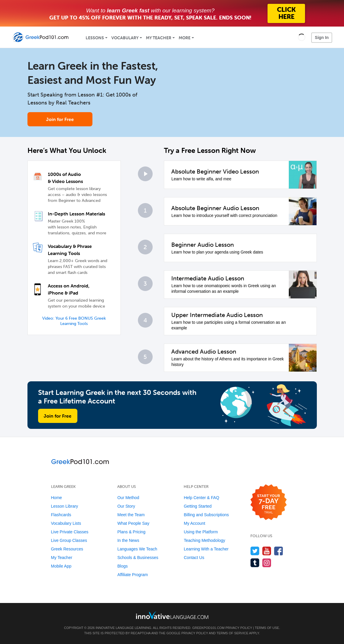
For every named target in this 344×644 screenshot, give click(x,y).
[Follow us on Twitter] (255, 551)
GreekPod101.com (208, 628)
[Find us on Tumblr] (255, 563)
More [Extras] (185, 38)
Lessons (95, 38)
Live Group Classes (69, 540)
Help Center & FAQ (201, 498)
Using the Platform (201, 532)
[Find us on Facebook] (279, 551)
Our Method (128, 498)
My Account (194, 523)
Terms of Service (232, 633)
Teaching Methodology (204, 540)
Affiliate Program (132, 575)
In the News (128, 540)
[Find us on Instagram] (267, 563)
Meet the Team (131, 515)
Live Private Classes (70, 532)
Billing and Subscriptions (206, 515)
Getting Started (198, 506)
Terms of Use (267, 628)
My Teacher (159, 38)
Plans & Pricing (131, 532)
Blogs (122, 566)
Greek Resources (67, 549)
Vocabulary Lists (66, 523)
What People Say (133, 523)
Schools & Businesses (138, 558)
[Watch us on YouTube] (267, 551)
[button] (302, 37)
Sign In (322, 37)
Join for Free (60, 119)
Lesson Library (65, 506)
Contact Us (194, 558)
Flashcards (61, 515)
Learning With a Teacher (206, 549)
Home (57, 498)
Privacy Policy (239, 628)
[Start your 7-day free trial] (269, 502)
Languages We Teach (137, 549)
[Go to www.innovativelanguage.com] (172, 615)
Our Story (126, 506)
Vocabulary (125, 38)
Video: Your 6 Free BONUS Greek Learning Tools (74, 321)
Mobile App (61, 566)
